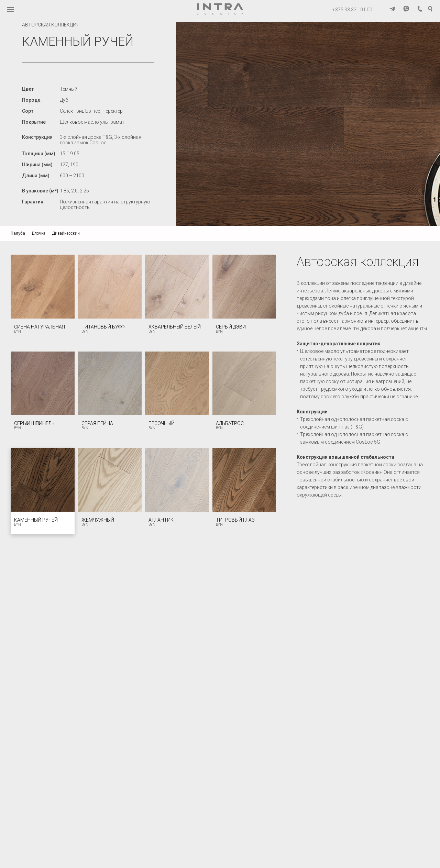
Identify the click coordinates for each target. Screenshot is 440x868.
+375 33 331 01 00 (352, 10)
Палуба (18, 233)
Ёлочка (39, 233)
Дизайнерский (66, 233)
